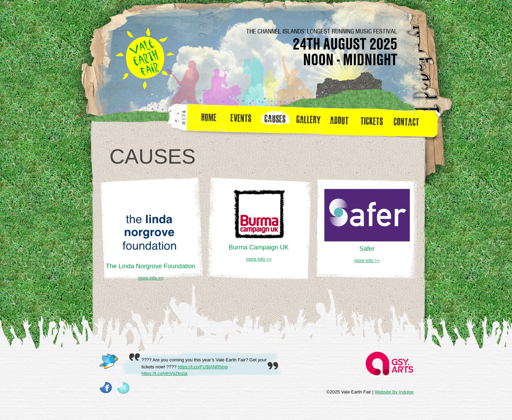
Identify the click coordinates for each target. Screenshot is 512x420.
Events (243, 120)
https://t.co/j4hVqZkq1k (165, 373)
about (339, 120)
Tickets (374, 120)
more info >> (151, 278)
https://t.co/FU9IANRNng (203, 367)
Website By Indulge (394, 392)
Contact (409, 120)
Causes (275, 120)
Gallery (310, 120)
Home (209, 120)
